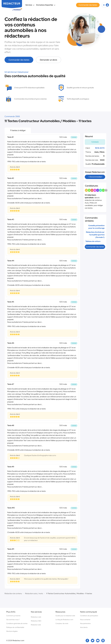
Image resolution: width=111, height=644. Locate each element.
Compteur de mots (62, 623)
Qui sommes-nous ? (13, 620)
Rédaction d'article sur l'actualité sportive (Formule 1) (95, 235)
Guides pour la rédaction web (65, 616)
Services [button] (30, 5)
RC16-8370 (100, 148)
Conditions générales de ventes (17, 623)
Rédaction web (36, 625)
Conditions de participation (89, 616)
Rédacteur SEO (36, 621)
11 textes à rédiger (18, 130)
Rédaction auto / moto (34, 594)
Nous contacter (85, 620)
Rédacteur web (36, 617)
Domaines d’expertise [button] (46, 5)
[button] (105, 5)
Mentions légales (12, 631)
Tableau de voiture (93, 241)
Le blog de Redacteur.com (64, 620)
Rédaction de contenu (13, 594)
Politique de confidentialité (15, 627)
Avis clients (84, 627)
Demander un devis (48, 60)
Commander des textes (19, 60)
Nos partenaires (85, 623)
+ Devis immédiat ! (95, 177)
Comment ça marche (13, 616)
